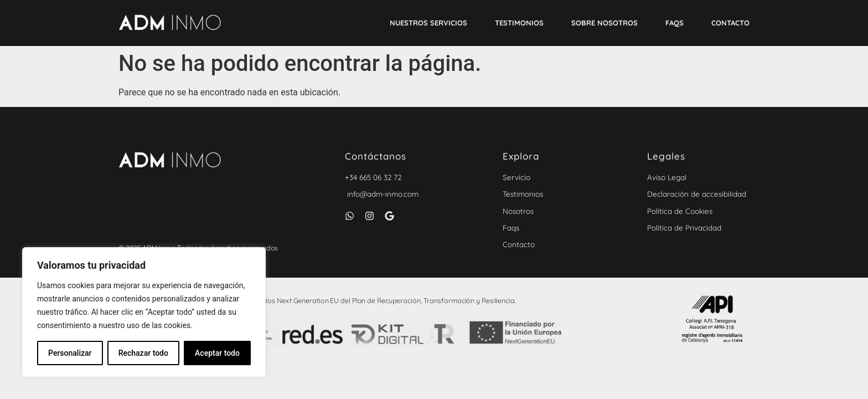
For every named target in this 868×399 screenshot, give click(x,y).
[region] (144, 312)
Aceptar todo (217, 353)
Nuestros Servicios (428, 23)
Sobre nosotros (604, 23)
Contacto (730, 23)
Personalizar (70, 353)
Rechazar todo (143, 353)
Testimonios (519, 23)
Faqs (675, 23)
